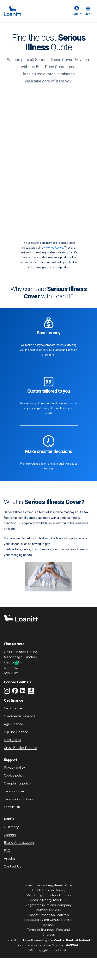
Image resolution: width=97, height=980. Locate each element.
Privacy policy (14, 768)
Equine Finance (16, 732)
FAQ (7, 851)
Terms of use (14, 791)
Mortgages (12, 740)
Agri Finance (13, 724)
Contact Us (12, 866)
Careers (10, 835)
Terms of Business (40, 930)
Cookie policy (14, 775)
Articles (10, 859)
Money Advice (55, 248)
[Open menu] (88, 12)
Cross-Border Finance (21, 748)
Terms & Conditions (19, 799)
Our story (11, 827)
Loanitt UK (12, 807)
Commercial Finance (20, 716)
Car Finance (13, 708)
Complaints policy (18, 783)
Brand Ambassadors (19, 843)
